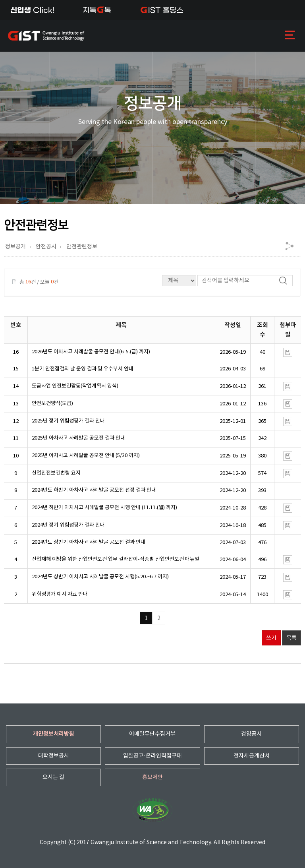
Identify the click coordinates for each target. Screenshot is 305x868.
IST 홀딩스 (162, 10)
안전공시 (46, 247)
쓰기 (271, 638)
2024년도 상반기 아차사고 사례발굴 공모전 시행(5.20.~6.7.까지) (100, 577)
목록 (291, 638)
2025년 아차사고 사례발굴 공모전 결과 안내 (78, 438)
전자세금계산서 (252, 756)
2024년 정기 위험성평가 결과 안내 (68, 525)
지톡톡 (97, 10)
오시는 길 (53, 777)
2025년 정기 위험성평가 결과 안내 (68, 421)
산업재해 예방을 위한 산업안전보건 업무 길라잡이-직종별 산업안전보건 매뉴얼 (116, 559)
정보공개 (15, 247)
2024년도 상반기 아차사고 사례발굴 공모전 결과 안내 (89, 542)
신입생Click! (32, 10)
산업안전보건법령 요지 (56, 473)
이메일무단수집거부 (152, 734)
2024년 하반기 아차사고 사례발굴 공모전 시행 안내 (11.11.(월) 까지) (104, 508)
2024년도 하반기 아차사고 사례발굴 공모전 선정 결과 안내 (94, 490)
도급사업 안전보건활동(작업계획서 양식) (75, 386)
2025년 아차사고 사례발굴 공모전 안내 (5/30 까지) (86, 456)
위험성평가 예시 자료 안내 (60, 594)
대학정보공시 (54, 756)
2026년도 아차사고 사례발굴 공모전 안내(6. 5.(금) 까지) (91, 352)
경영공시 (251, 734)
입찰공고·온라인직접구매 (152, 756)
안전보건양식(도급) (52, 404)
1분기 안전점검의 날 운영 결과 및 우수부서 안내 (83, 369)
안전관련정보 (82, 247)
